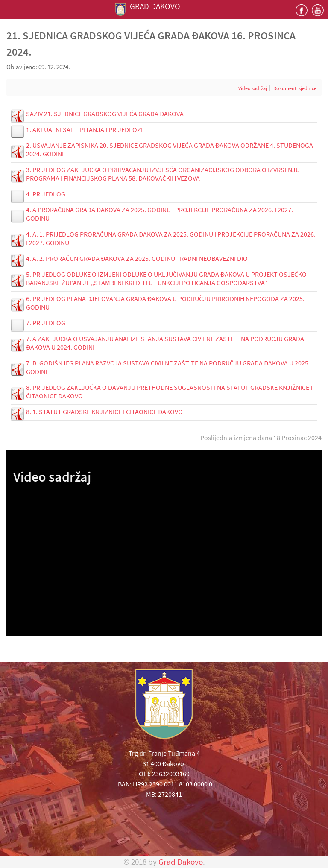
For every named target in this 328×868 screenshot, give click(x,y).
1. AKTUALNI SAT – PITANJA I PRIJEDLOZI (84, 129)
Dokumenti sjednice (295, 88)
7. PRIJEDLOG (46, 323)
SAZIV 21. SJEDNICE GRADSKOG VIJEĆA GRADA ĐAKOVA (105, 114)
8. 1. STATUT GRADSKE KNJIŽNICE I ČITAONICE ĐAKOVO (104, 412)
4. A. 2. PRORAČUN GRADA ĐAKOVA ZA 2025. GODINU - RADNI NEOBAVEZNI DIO (137, 258)
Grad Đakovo (181, 862)
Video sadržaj (253, 88)
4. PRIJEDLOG (46, 194)
